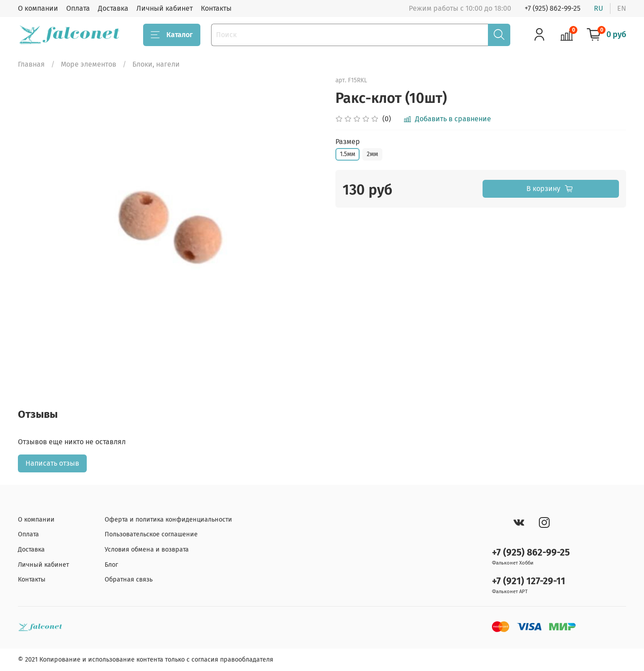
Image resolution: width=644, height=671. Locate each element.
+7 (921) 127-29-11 (529, 581)
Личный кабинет (165, 8)
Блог (111, 565)
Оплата (78, 8)
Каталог (172, 35)
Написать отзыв (52, 463)
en (622, 8)
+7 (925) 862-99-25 (553, 8)
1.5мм (347, 154)
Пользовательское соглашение (151, 534)
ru (599, 8)
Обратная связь (129, 580)
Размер (348, 142)
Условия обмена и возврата (147, 550)
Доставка (113, 8)
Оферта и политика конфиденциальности (168, 520)
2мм (372, 154)
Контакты (216, 8)
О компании (38, 8)
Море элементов (89, 64)
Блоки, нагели (156, 64)
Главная (31, 64)
